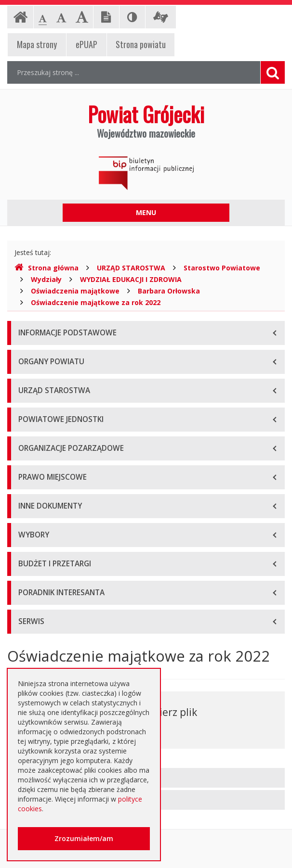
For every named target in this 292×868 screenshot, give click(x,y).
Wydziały (46, 279)
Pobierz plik (169, 712)
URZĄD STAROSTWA (131, 268)
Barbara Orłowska (169, 291)
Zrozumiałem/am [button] (84, 838)
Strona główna (46, 268)
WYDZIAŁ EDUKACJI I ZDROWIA (131, 279)
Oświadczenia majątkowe (75, 291)
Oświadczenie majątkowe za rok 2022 (96, 302)
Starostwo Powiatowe (222, 268)
